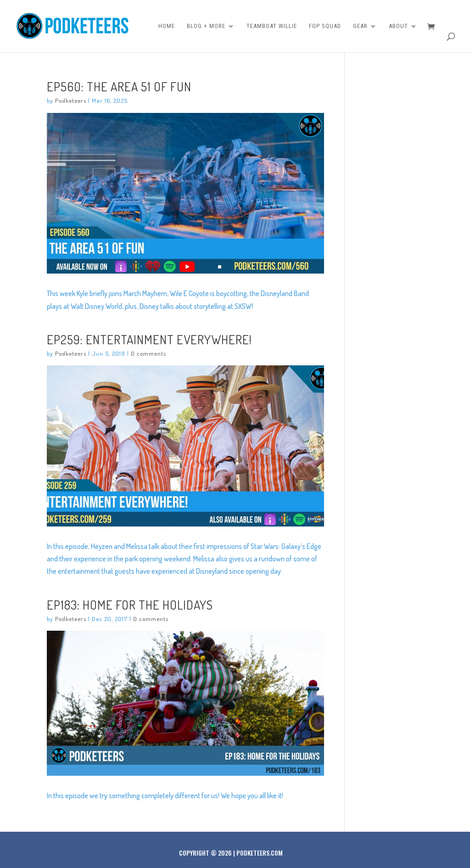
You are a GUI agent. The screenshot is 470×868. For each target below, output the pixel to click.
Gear (360, 26)
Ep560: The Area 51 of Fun (119, 86)
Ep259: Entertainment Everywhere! (149, 339)
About (398, 26)
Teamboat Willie (272, 26)
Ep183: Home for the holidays (130, 605)
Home (167, 26)
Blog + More (206, 26)
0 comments (148, 353)
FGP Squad (325, 26)
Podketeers (71, 101)
